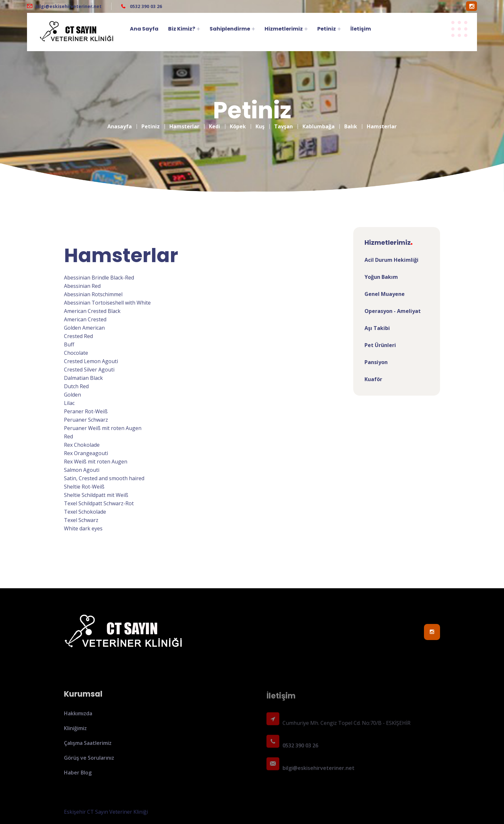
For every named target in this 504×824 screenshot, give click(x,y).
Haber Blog (78, 776)
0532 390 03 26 (145, 6)
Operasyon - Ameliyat (393, 311)
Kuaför (373, 379)
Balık (351, 123)
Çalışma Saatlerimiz (88, 747)
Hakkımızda (78, 717)
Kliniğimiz (75, 732)
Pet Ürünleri (380, 345)
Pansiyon (376, 362)
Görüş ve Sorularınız (89, 762)
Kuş (260, 123)
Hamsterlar (184, 123)
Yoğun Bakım (381, 277)
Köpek (238, 123)
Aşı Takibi (377, 328)
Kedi (215, 123)
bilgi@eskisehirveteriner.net (68, 6)
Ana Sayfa (144, 29)
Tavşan (283, 123)
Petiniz (327, 29)
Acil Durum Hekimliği (392, 260)
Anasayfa (120, 123)
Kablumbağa (319, 123)
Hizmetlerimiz (284, 29)
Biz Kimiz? (182, 29)
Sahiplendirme (230, 29)
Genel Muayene (385, 294)
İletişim (361, 29)
